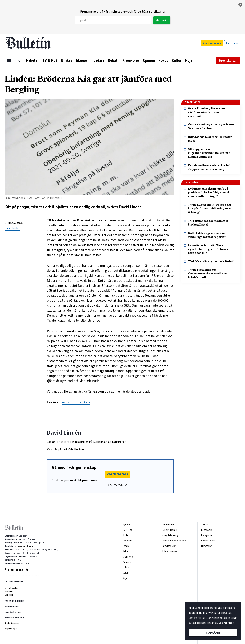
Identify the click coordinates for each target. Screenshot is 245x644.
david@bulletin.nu (73, 449)
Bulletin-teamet (170, 530)
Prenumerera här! (17, 569)
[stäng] (240, 5)
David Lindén (12, 228)
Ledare (99, 60)
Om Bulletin (168, 525)
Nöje (189, 60)
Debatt (113, 60)
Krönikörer (131, 60)
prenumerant (91, 480)
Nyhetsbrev (207, 546)
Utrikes (67, 60)
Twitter (205, 525)
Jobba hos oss (169, 551)
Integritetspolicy (170, 535)
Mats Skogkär (11, 588)
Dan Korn (9, 595)
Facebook (206, 530)
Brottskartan (228, 60)
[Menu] (9, 60)
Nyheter (32, 60)
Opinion (149, 60)
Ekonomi (83, 60)
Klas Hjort (10, 591)
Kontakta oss (208, 541)
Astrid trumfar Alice (76, 402)
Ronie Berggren (12, 623)
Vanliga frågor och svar (174, 541)
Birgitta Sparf (11, 629)
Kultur (177, 60)
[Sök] (18, 60)
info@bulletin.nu (25, 546)
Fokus (163, 60)
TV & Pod (50, 60)
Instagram (206, 535)
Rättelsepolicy (169, 546)
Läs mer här (226, 623)
